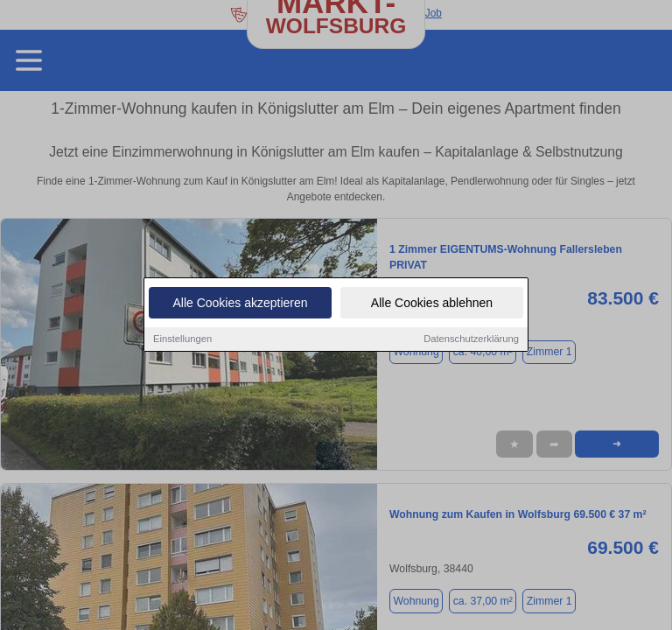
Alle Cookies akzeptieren (240, 304)
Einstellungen (182, 340)
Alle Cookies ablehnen (432, 304)
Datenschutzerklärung (471, 340)
